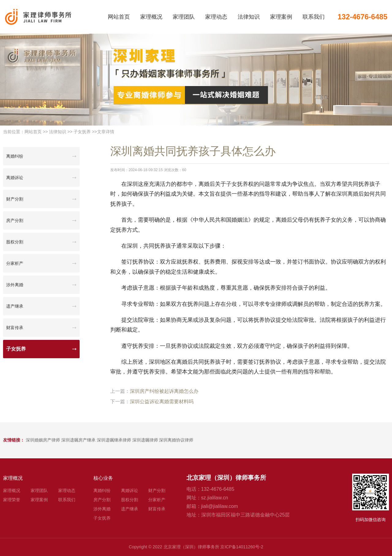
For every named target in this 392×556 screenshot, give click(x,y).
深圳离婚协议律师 (176, 440)
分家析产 (15, 263)
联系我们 (314, 17)
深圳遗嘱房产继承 (78, 440)
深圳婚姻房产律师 (43, 440)
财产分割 (15, 199)
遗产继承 (15, 306)
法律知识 (249, 17)
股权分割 (15, 242)
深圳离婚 (347, 194)
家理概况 (151, 17)
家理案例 (281, 17)
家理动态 (216, 17)
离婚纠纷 (15, 156)
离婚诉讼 (15, 178)
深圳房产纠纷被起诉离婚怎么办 (164, 391)
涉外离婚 (15, 285)
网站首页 (119, 17)
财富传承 (15, 328)
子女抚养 (82, 132)
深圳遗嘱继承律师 (114, 440)
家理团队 (184, 17)
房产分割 (15, 220)
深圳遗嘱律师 (145, 440)
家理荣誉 (12, 500)
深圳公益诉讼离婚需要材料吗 (162, 402)
